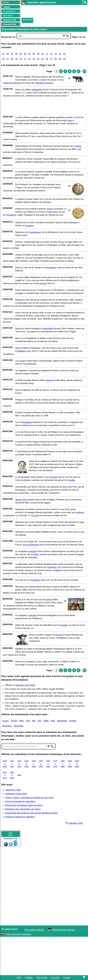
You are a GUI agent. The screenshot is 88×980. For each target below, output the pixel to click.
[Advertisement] (53, 11)
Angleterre (11, 215)
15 (64, 54)
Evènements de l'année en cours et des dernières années (31, 813)
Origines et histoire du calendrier (20, 817)
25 (43, 59)
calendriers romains (44, 83)
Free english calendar (34, 930)
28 (56, 59)
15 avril (35, 515)
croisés (22, 361)
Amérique (52, 567)
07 (30, 54)
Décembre (19, 726)
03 (12, 54)
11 (47, 54)
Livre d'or (55, 978)
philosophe (37, 90)
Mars (22, 721)
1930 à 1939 (26, 764)
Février (14, 721)
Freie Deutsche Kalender (64, 930)
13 (56, 54)
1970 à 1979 (55, 764)
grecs (70, 120)
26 (47, 59)
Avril (28, 721)
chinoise (49, 380)
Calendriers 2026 (13, 790)
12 (51, 54)
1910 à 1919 (12, 764)
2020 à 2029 (12, 775)
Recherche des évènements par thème (23, 809)
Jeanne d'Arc (21, 500)
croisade (19, 293)
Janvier (6, 721)
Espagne (29, 226)
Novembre (7, 726)
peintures (80, 512)
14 (60, 54)
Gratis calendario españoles (18, 934)
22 (30, 59)
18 (12, 59)
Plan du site (42, 978)
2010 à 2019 (5, 775)
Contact (67, 978)
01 (3, 54)
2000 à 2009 (77, 764)
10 (43, 54)
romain (50, 209)
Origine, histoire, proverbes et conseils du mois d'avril (29, 798)
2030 (19, 775)
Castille (72, 480)
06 (25, 54)
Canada (64, 625)
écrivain (59, 635)
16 (3, 59)
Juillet (46, 721)
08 (34, 54)
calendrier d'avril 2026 (25, 685)
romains (78, 146)
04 (16, 54)
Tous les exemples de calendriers (20, 801)
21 (25, 59)
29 (60, 59)
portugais (32, 551)
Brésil (36, 554)
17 (8, 59)
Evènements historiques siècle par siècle (24, 805)
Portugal (53, 477)
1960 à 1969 (48, 764)
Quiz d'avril (28, 20)
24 (38, 59)
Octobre (73, 721)
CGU (19, 978)
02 (8, 54)
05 (21, 54)
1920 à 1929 (19, 764)
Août (53, 721)
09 (38, 54)
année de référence (13, 83)
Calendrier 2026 (74, 823)
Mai (34, 721)
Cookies (29, 978)
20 (21, 59)
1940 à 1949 (34, 764)
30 (64, 59)
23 (34, 59)
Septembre (62, 721)
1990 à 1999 (70, 764)
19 (16, 59)
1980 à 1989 (62, 764)
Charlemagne (34, 232)
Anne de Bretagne (31, 545)
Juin (39, 721)
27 (51, 59)
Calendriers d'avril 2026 (16, 794)
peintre (49, 599)
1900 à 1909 (5, 764)
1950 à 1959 (41, 764)
